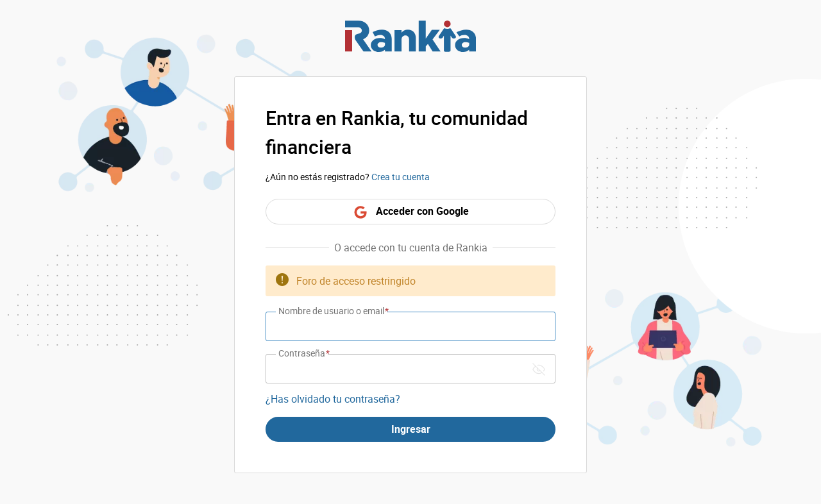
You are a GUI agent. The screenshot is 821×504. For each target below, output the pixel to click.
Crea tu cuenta (401, 177)
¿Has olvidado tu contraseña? (333, 399)
